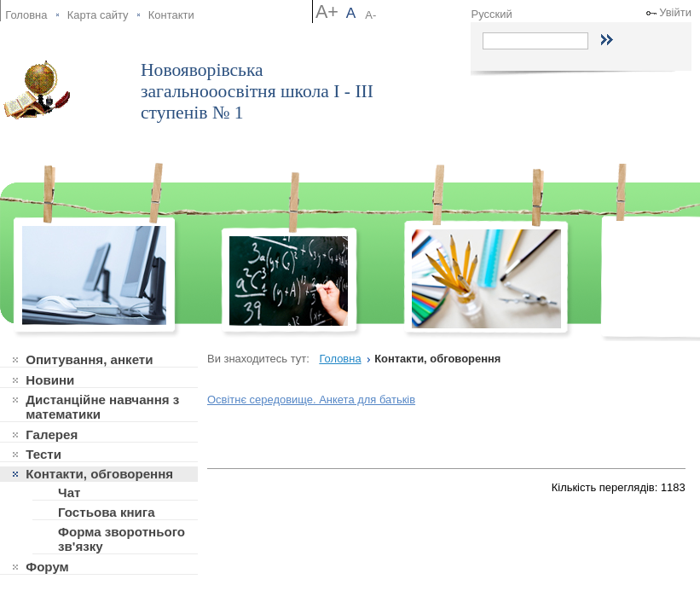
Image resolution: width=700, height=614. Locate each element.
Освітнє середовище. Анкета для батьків (311, 400)
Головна (26, 15)
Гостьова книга (107, 512)
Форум (47, 567)
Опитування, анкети (89, 359)
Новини (50, 380)
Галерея (52, 434)
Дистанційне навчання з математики (102, 407)
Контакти (171, 15)
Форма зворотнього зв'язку (121, 539)
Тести (43, 454)
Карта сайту (98, 15)
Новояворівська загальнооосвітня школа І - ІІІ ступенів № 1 (257, 91)
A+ (327, 12)
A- (370, 15)
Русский (492, 14)
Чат (69, 492)
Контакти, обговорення (99, 474)
